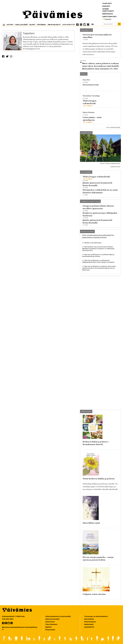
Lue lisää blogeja (113, 127)
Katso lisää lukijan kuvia (110, 163)
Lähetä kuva (115, 167)
